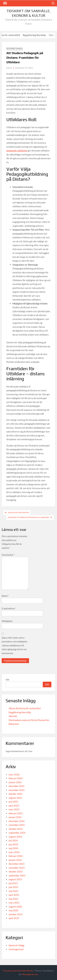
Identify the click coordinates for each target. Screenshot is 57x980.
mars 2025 (14, 809)
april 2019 (14, 918)
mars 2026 (14, 774)
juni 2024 (13, 844)
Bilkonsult (14, 724)
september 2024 (17, 833)
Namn (5, 596)
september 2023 (17, 875)
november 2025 (17, 790)
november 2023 (17, 868)
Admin (9, 68)
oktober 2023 (16, 872)
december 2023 (17, 864)
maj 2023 (13, 891)
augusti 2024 (15, 837)
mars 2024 (14, 852)
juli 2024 (13, 840)
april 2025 (14, 806)
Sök (7, 680)
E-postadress (9, 608)
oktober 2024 (16, 829)
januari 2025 (15, 817)
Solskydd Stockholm (19, 512)
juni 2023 (13, 887)
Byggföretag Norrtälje (41, 35)
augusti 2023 (15, 879)
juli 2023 (13, 883)
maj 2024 (13, 848)
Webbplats (7, 621)
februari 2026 (16, 778)
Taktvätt (13, 716)
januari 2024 (15, 860)
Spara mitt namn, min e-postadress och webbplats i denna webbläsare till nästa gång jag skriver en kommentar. (15, 645)
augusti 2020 (15, 907)
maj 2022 (13, 899)
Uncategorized (16, 949)
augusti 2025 (15, 798)
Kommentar (8, 555)
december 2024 (17, 821)
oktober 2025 (16, 794)
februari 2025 (16, 813)
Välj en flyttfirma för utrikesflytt (25, 708)
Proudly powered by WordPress (18, 971)
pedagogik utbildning (17, 151)
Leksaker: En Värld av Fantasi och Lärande (28, 517)
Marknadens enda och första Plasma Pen (29, 720)
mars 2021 (14, 903)
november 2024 (17, 825)
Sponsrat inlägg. (15, 48)
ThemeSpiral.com (30, 974)
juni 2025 (13, 802)
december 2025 (17, 786)
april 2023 (14, 895)
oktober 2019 (16, 914)
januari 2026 (15, 782)
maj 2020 (13, 910)
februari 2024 (16, 856)
